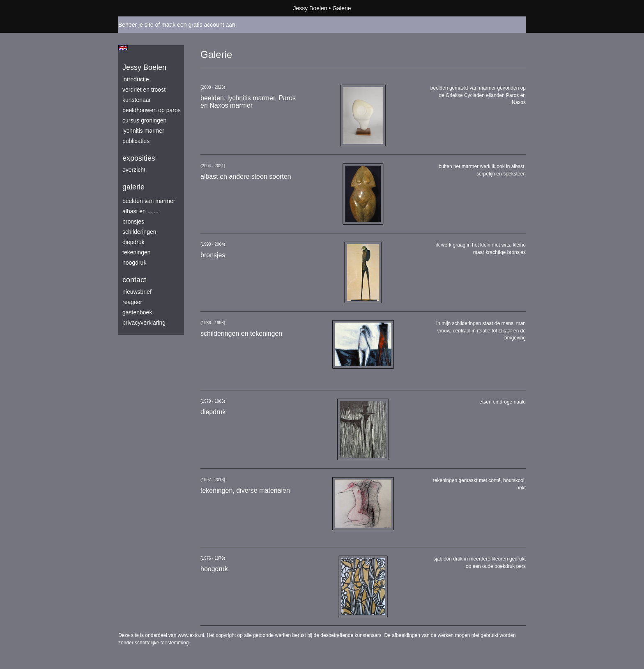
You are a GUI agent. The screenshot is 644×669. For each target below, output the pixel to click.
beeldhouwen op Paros (152, 110)
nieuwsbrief (137, 292)
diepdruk (133, 242)
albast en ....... (140, 211)
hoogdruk (134, 263)
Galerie (133, 187)
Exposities (139, 158)
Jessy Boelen (310, 8)
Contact (134, 280)
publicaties (136, 141)
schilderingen (139, 232)
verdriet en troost (144, 90)
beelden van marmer (149, 201)
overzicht (134, 170)
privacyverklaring (144, 323)
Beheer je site (136, 25)
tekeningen (137, 252)
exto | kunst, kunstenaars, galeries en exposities (141, 8)
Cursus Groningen (144, 120)
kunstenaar (137, 100)
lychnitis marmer (143, 131)
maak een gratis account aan (198, 25)
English (123, 48)
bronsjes (133, 221)
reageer (132, 302)
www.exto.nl (191, 635)
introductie (136, 79)
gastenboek (137, 312)
